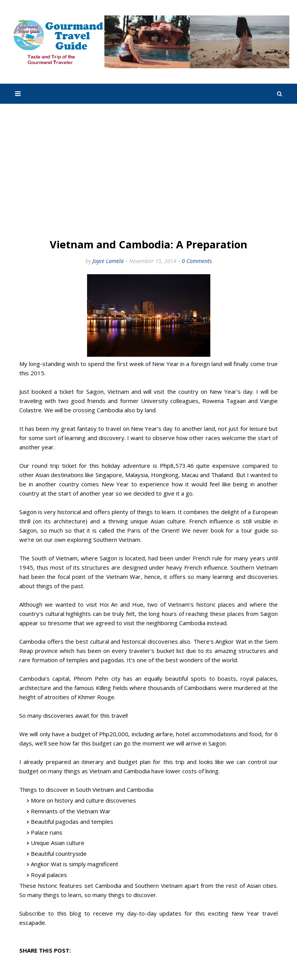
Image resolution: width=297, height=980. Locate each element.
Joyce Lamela (108, 261)
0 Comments (197, 261)
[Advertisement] (148, 171)
